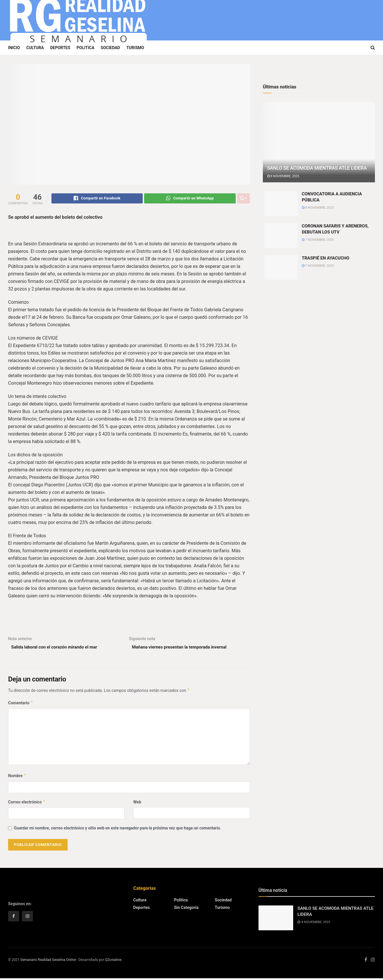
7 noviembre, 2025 (318, 240)
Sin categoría (186, 909)
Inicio (14, 48)
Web (137, 804)
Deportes (60, 48)
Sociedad (110, 48)
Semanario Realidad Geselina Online (48, 962)
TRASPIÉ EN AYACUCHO (326, 258)
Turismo (135, 48)
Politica (85, 48)
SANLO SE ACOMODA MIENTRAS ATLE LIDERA (317, 168)
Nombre (17, 777)
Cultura (35, 48)
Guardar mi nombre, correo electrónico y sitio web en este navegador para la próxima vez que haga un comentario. (118, 830)
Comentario (21, 705)
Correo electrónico (27, 804)
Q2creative (113, 962)
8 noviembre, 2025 (283, 176)
